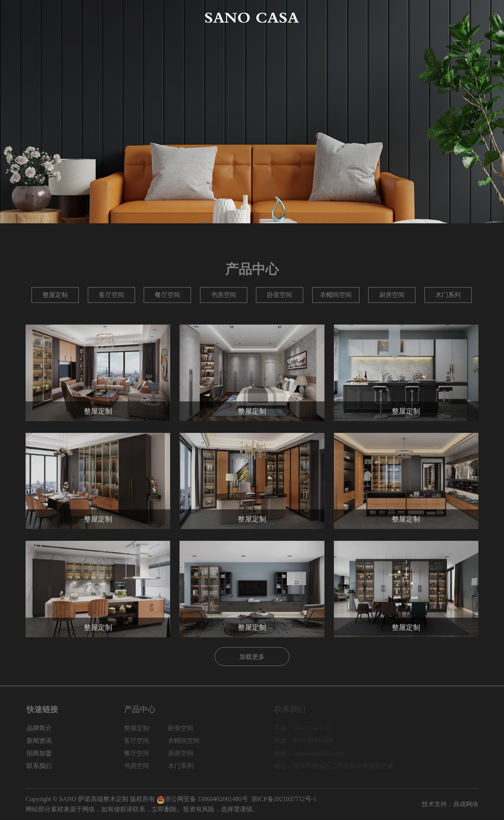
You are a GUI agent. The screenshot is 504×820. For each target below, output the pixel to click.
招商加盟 (420, 18)
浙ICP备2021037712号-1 (284, 799)
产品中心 (130, 18)
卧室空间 (280, 295)
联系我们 (466, 18)
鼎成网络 (466, 804)
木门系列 (448, 295)
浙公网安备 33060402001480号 (202, 799)
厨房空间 (392, 295)
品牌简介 (84, 18)
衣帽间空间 (336, 295)
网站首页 (38, 18)
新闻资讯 (374, 18)
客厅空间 (111, 295)
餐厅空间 (167, 295)
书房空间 (224, 295)
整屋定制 (55, 295)
